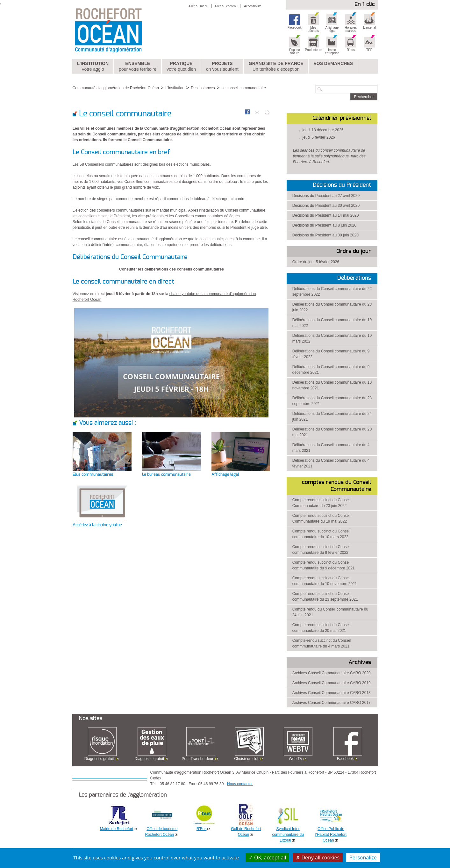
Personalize (363, 857)
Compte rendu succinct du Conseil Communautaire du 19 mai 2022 (321, 518)
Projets (222, 67)
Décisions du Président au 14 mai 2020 (326, 215)
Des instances (203, 88)
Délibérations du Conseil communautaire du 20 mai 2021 (332, 432)
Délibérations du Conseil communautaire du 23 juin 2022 (332, 307)
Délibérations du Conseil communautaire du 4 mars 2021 (331, 448)
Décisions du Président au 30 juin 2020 (325, 235)
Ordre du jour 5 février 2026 (316, 262)
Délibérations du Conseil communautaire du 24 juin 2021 (332, 416)
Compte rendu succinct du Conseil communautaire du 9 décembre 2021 (324, 565)
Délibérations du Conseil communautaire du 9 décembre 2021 (331, 370)
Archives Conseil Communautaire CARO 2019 (332, 683)
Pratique (181, 67)
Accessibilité (253, 6)
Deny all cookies (318, 857)
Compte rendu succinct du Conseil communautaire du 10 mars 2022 (321, 534)
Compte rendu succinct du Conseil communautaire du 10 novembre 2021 (325, 581)
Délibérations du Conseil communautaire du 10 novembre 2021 (332, 385)
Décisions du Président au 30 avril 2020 (326, 206)
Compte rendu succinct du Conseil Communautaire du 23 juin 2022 (321, 503)
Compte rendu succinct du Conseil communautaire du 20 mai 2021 (321, 628)
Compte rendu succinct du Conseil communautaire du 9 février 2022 (321, 550)
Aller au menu (198, 6)
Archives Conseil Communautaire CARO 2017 (332, 703)
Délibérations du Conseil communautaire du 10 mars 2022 (332, 338)
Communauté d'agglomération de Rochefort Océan (116, 88)
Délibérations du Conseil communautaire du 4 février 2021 (331, 463)
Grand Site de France (276, 67)
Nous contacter (240, 784)
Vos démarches (333, 63)
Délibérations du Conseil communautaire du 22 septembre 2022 (332, 292)
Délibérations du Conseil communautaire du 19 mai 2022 (332, 323)
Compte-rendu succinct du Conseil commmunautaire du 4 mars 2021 (321, 643)
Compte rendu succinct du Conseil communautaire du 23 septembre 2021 (325, 597)
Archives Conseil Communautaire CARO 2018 (332, 693)
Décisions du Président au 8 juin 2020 (324, 225)
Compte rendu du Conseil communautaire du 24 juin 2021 (330, 612)
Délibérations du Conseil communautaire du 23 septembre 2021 (332, 401)
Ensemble (138, 67)
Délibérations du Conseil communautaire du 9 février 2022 (331, 354)
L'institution (93, 67)
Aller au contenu (226, 6)
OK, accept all (268, 857)
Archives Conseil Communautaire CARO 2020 (332, 673)
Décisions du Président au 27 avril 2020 (326, 196)
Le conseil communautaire (244, 88)
